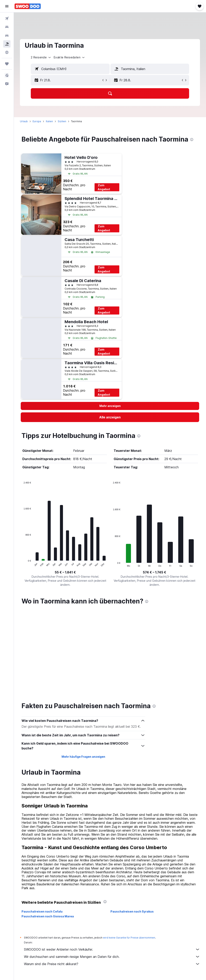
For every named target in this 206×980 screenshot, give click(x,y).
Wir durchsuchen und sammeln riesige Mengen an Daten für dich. (112, 870)
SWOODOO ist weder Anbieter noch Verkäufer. (112, 862)
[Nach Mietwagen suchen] (7, 35)
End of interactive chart (22, 564)
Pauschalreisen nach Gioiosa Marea (48, 829)
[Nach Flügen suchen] (7, 19)
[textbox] (70, 69)
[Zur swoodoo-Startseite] (28, 6)
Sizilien (62, 121)
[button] (7, 6)
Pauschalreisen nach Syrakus (132, 824)
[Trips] (7, 64)
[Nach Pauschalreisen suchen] (7, 44)
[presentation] (192, 140)
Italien (49, 121)
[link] (110, 417)
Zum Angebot (104, 187)
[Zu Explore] (7, 52)
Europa (37, 121)
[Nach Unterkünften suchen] (7, 27)
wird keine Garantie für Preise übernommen (129, 851)
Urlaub (24, 121)
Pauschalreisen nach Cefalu (42, 824)
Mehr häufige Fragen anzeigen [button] (83, 670)
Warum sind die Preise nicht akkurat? (112, 877)
